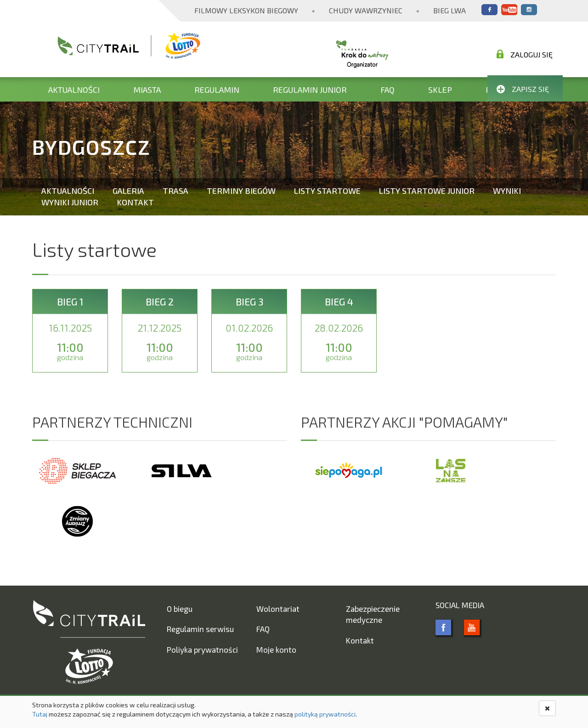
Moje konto (276, 649)
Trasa (175, 191)
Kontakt (135, 202)
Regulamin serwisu (200, 629)
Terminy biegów (241, 191)
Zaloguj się (525, 54)
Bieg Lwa (449, 10)
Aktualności (74, 90)
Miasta (147, 90)
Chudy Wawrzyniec (366, 10)
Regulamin (217, 90)
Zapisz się (523, 89)
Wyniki (507, 191)
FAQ (387, 90)
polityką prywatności (325, 714)
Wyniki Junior (70, 202)
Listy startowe (327, 191)
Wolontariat (278, 609)
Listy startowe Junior (427, 191)
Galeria (128, 191)
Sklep (440, 90)
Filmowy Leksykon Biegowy (246, 10)
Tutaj (40, 714)
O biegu (180, 609)
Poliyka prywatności (202, 649)
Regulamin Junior (310, 90)
